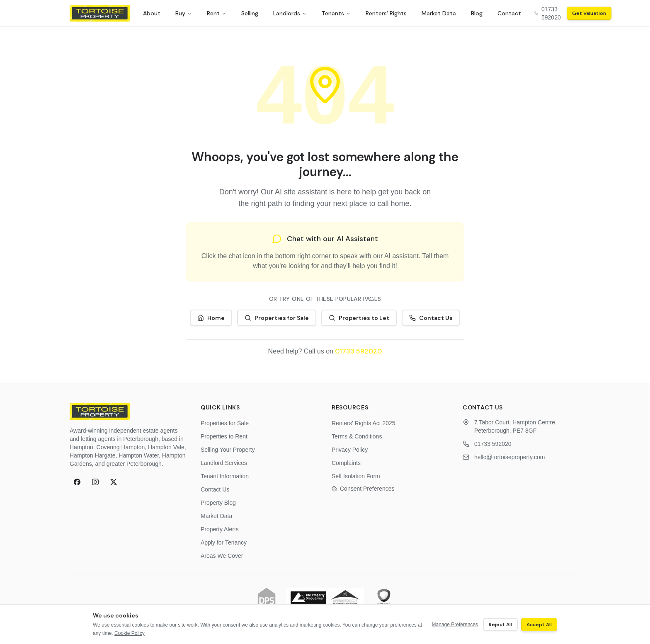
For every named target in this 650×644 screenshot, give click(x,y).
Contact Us (431, 318)
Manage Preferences (455, 625)
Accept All (539, 625)
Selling (250, 13)
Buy (184, 13)
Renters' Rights (386, 13)
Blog (477, 13)
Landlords (290, 13)
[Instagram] (95, 482)
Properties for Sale (277, 318)
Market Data (439, 13)
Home (211, 318)
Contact (509, 13)
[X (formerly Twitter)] (114, 482)
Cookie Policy (130, 633)
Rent (217, 13)
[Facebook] (77, 482)
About (152, 13)
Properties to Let (359, 318)
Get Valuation (589, 13)
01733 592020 (358, 351)
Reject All (500, 625)
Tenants (336, 13)
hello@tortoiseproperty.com (509, 457)
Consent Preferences (363, 489)
